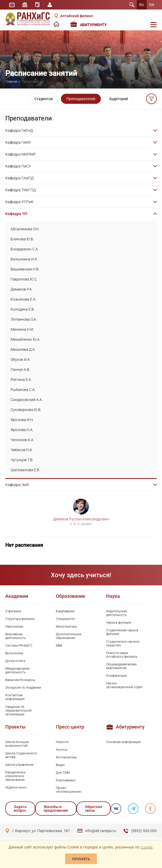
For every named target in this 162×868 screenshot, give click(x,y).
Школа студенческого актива (21, 755)
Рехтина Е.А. (21, 380)
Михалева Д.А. (23, 349)
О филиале (13, 611)
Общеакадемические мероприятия (121, 666)
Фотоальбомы (66, 757)
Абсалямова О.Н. (25, 229)
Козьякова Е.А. (23, 299)
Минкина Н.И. (22, 329)
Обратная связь (94, 809)
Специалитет (66, 619)
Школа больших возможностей (17, 744)
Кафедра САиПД (19, 178)
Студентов (44, 99)
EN (152, 5)
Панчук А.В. (20, 370)
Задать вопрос (20, 809)
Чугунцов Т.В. (22, 460)
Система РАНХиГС (19, 646)
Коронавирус (66, 780)
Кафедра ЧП (16, 214)
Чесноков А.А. (22, 440)
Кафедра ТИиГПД (21, 190)
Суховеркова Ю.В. (26, 410)
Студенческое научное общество (123, 643)
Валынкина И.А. (24, 259)
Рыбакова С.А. (23, 390)
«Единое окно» (16, 787)
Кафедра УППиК (19, 202)
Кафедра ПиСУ (18, 166)
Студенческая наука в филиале (122, 632)
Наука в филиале (119, 623)
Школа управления (19, 765)
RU (142, 5)
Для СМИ (63, 773)
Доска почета (15, 661)
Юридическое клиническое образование (15, 776)
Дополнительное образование (69, 636)
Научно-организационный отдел (124, 685)
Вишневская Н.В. (25, 269)
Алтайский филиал (76, 16)
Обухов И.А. (21, 360)
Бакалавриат (65, 611)
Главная (11, 82)
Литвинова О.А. (24, 319)
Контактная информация (15, 697)
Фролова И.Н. (22, 420)
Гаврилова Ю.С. (24, 279)
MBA (59, 646)
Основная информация (123, 742)
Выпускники (14, 653)
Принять (81, 859)
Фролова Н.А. (22, 430)
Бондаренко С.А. (25, 249)
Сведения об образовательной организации (18, 711)
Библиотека (25, 5)
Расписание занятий (12, 5)
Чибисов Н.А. (22, 450)
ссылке (147, 847)
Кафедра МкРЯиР (21, 154)
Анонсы (62, 750)
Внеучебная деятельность (15, 636)
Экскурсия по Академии (23, 688)
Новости (62, 742)
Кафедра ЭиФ (17, 485)
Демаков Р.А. (22, 289)
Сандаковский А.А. (27, 400)
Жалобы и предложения (56, 809)
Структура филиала (20, 619)
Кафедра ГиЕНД (19, 130)
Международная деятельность (17, 670)
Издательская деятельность (116, 613)
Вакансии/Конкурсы (20, 680)
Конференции (116, 676)
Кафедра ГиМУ (18, 142)
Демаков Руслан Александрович (81, 519)
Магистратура (66, 627)
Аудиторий (118, 99)
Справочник (37, 5)
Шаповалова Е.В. (25, 470)
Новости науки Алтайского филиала (122, 655)
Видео (60, 765)
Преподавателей (81, 99)
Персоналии (14, 627)
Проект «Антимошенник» (69, 790)
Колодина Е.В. (23, 309)
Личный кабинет (50, 5)
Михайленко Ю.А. (25, 339)
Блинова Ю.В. (22, 239)
